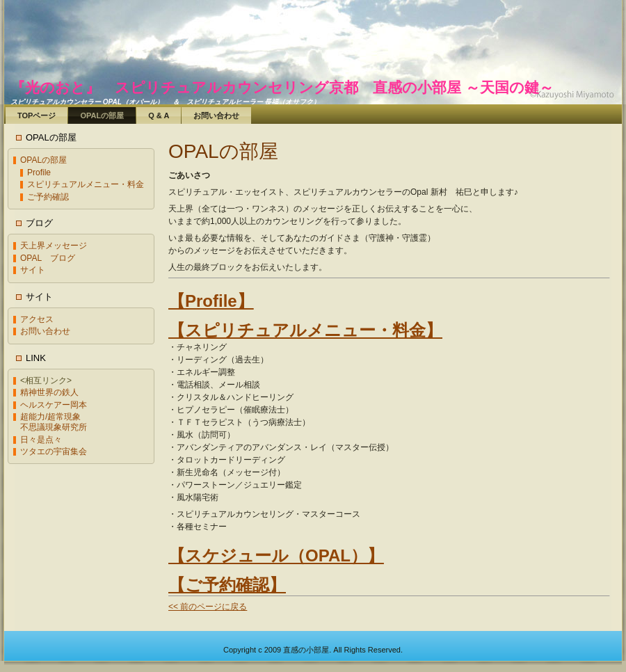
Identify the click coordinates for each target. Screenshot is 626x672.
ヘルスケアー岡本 (54, 405)
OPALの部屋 (43, 160)
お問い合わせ (45, 331)
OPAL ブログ (48, 258)
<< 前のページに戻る (208, 607)
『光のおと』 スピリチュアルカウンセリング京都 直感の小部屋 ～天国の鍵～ (282, 87)
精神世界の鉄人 (49, 392)
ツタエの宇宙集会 (54, 451)
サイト (33, 270)
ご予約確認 (48, 197)
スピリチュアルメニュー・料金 (86, 184)
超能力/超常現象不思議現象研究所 (54, 422)
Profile (39, 173)
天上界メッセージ (54, 246)
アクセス (37, 319)
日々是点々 (41, 440)
